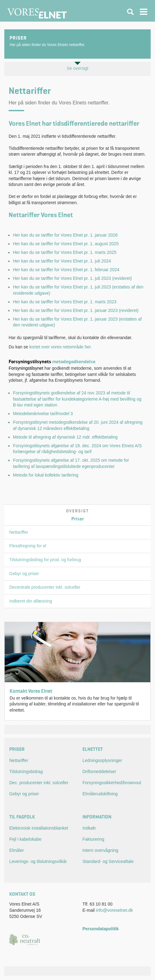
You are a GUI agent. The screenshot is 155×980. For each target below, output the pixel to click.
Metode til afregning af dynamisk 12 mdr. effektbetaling (65, 437)
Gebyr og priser (24, 574)
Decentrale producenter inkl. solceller (45, 587)
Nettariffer (19, 532)
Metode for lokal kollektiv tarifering (46, 475)
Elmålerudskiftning (100, 794)
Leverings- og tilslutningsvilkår (38, 861)
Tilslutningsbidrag (26, 772)
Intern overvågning (100, 850)
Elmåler (17, 850)
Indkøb (89, 828)
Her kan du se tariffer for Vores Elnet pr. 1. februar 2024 (66, 270)
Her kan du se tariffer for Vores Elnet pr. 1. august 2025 (66, 244)
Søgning (130, 12)
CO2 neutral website (26, 939)
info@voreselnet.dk (115, 910)
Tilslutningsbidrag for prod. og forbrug (45, 560)
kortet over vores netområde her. (61, 347)
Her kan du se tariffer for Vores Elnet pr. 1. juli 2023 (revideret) (72, 278)
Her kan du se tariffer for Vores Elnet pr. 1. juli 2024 (62, 261)
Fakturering (93, 839)
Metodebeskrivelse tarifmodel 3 (43, 414)
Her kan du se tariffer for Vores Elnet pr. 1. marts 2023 (65, 302)
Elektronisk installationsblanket (39, 828)
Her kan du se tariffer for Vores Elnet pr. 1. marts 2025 (65, 252)
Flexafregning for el (28, 546)
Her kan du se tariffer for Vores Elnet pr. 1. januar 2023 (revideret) (76, 310)
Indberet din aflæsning (31, 601)
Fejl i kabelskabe (25, 839)
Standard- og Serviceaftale (108, 861)
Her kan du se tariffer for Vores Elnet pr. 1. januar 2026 (65, 235)
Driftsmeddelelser (99, 772)
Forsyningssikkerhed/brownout (112, 783)
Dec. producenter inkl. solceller (39, 783)
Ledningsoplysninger (102, 760)
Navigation (144, 12)
